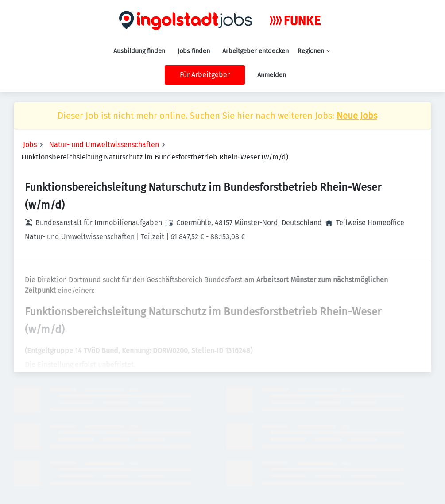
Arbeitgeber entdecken (255, 51)
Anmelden (272, 75)
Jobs (30, 145)
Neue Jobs (357, 116)
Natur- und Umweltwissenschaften (104, 145)
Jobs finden (194, 51)
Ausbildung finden (139, 51)
